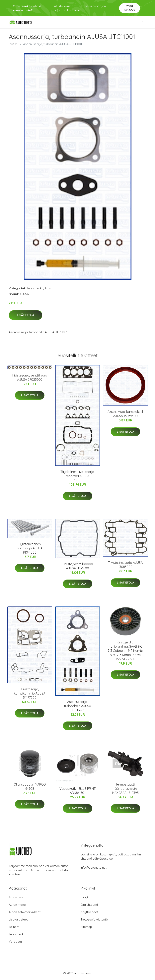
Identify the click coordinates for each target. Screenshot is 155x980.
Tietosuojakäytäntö (94, 919)
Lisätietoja (26, 315)
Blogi (84, 897)
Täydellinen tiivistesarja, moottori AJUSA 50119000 (78, 476)
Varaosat (15, 942)
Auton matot (17, 905)
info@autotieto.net (94, 868)
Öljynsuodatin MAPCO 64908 (30, 786)
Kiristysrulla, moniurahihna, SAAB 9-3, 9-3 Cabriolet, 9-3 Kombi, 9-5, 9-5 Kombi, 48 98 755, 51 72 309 (125, 651)
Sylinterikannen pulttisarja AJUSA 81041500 (30, 548)
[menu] (143, 23)
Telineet (14, 927)
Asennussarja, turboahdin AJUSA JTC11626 (77, 706)
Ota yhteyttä (89, 905)
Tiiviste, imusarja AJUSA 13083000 (125, 565)
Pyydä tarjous (130, 8)
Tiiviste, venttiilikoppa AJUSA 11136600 (78, 566)
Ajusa (49, 288)
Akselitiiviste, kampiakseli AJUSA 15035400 (125, 414)
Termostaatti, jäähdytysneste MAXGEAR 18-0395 (125, 789)
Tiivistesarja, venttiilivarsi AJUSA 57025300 (30, 377)
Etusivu (14, 44)
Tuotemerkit (35, 288)
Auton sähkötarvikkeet (25, 912)
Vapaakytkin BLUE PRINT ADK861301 (77, 791)
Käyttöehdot (89, 912)
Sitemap (86, 927)
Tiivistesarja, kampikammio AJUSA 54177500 (30, 693)
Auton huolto (18, 897)
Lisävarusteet (18, 919)
